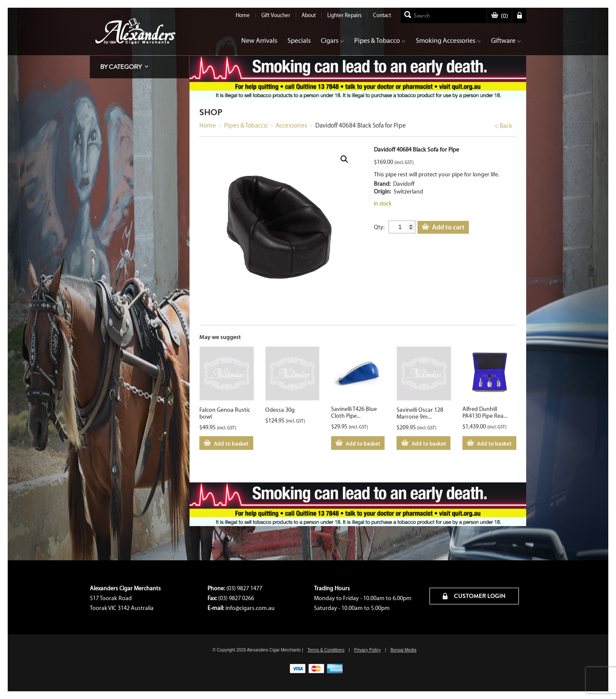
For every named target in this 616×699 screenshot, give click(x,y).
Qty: (379, 227)
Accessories (291, 125)
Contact (382, 15)
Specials (299, 40)
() (499, 16)
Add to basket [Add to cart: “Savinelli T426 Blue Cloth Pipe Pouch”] (363, 443)
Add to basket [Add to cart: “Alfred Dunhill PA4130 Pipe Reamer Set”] (494, 443)
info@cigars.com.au (250, 608)
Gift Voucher (276, 15)
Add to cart (448, 227)
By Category (121, 67)
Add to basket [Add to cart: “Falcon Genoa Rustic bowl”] (231, 443)
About (309, 15)
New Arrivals (259, 40)
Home (243, 15)
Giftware (506, 40)
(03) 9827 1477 (244, 588)
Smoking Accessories (448, 40)
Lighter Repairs (344, 15)
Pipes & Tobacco (380, 40)
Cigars (332, 40)
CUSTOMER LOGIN (474, 596)
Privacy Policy (367, 650)
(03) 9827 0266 (236, 598)
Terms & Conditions (326, 650)
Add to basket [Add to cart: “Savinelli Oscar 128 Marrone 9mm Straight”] (429, 443)
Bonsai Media (404, 650)
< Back (503, 126)
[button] (344, 159)
